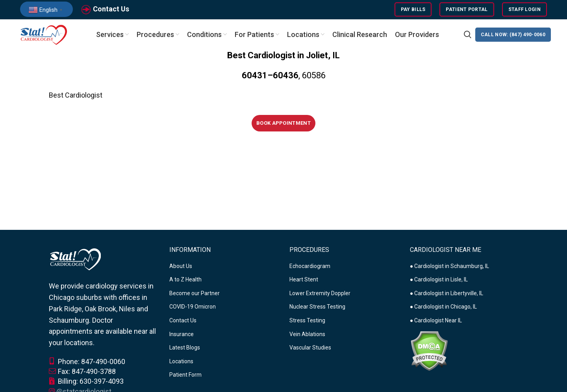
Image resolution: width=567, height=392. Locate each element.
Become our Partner (195, 294)
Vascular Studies (310, 349)
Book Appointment (283, 124)
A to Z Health (185, 281)
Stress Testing (307, 322)
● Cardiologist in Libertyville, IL (447, 294)
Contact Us (111, 9)
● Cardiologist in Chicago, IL (443, 308)
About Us (181, 267)
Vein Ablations (307, 335)
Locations (181, 362)
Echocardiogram (310, 267)
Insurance (182, 335)
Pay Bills (413, 10)
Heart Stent (304, 281)
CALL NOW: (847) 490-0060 (513, 35)
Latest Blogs (185, 349)
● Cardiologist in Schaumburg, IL (449, 267)
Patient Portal (467, 10)
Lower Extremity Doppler (320, 294)
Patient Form (185, 376)
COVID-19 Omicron (193, 308)
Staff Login (524, 10)
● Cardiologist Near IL (436, 322)
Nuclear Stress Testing (317, 308)
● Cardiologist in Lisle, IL (439, 281)
